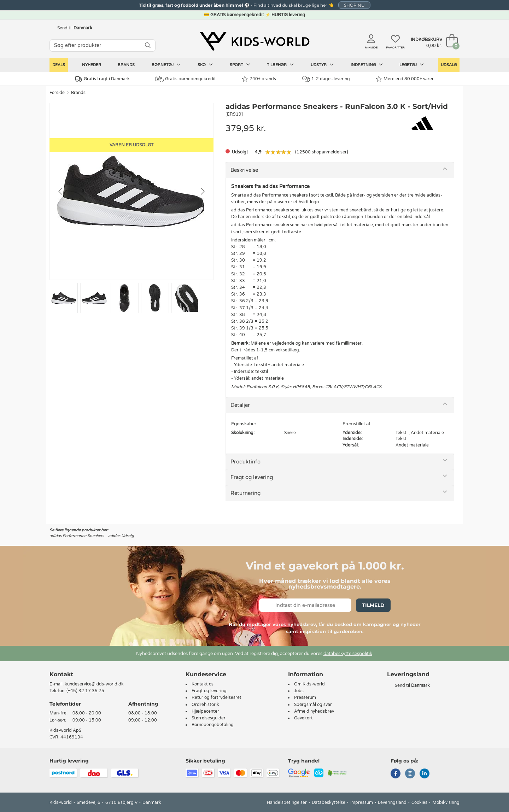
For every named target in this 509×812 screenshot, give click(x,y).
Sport (240, 65)
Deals (59, 65)
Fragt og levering (252, 477)
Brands (126, 65)
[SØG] (148, 45)
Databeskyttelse (329, 802)
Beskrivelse (244, 170)
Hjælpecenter (205, 711)
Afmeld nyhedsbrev (314, 711)
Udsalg (449, 65)
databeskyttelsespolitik (348, 654)
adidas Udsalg (121, 536)
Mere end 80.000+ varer (405, 79)
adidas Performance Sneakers (77, 536)
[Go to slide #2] (94, 298)
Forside (57, 93)
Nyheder (92, 65)
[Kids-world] (255, 41)
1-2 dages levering (326, 79)
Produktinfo (245, 462)
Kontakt (61, 674)
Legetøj (412, 65)
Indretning (367, 65)
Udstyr (322, 65)
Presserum (305, 697)
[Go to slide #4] (155, 298)
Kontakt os (203, 684)
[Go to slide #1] (64, 298)
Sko (205, 65)
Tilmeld (373, 605)
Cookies (419, 802)
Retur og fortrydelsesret (217, 697)
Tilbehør (280, 65)
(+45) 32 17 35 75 (85, 691)
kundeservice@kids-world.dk (94, 684)
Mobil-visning (446, 802)
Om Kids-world (309, 684)
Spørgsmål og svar (313, 705)
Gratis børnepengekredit (186, 79)
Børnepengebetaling (213, 725)
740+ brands (259, 79)
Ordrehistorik (205, 705)
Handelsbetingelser (287, 802)
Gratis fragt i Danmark (103, 79)
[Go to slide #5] (185, 298)
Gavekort (303, 718)
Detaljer (240, 405)
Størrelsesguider (209, 718)
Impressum (362, 802)
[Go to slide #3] (125, 298)
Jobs (299, 691)
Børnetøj (166, 65)
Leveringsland (392, 802)
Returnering (245, 493)
